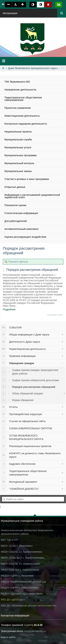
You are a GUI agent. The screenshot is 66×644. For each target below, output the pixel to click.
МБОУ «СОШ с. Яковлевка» (17, 546)
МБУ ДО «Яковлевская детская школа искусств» (29, 606)
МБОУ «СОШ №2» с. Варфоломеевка (22, 558)
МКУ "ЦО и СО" (10, 540)
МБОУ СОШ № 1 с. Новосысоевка (20, 564)
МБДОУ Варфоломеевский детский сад (23, 582)
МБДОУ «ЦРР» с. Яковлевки (17, 576)
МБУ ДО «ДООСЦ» (12, 600)
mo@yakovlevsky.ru (35, 631)
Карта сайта (8, 637)
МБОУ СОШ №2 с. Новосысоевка (20, 570)
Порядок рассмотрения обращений (32, 270)
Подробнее (9, 309)
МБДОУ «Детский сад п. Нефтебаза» (22, 594)
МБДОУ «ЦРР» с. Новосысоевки (19, 588)
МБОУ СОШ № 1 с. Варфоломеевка (21, 552)
